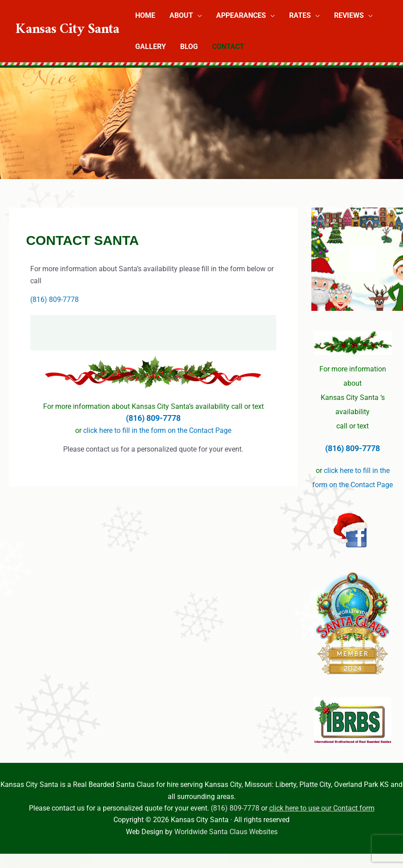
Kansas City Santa (67, 31)
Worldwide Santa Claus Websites (226, 832)
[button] (197, 15)
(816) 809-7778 (54, 300)
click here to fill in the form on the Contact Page (157, 430)
